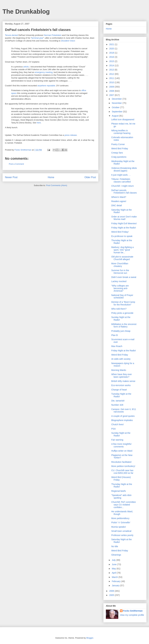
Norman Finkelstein (53, 35)
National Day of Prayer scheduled (122, 296)
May (114, 569)
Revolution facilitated (121, 462)
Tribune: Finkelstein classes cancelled (121, 180)
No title (115, 546)
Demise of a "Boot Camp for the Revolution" (123, 303)
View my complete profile (132, 615)
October (116, 107)
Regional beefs (119, 491)
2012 (112, 74)
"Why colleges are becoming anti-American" (120, 288)
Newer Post (11, 177)
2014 (112, 65)
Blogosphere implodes (122, 420)
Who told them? (119, 309)
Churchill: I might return (123, 186)
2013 (112, 70)
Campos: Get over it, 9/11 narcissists (124, 411)
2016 (112, 57)
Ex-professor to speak (122, 236)
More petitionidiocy (120, 518)
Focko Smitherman (133, 611)
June (114, 564)
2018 (112, 53)
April (114, 573)
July (114, 560)
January (116, 585)
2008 (112, 91)
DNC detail (117, 205)
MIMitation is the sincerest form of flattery (124, 325)
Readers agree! (119, 201)
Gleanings (116, 555)
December (117, 99)
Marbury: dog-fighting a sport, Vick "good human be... (122, 250)
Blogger (90, 638)
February (116, 581)
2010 (112, 82)
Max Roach (117, 346)
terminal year (37, 38)
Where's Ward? (119, 197)
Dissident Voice (68, 41)
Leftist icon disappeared (123, 119)
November (117, 103)
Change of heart (119, 390)
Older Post (90, 177)
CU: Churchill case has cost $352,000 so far (122, 472)
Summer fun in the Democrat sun (120, 272)
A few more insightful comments (121, 445)
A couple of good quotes (123, 416)
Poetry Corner (118, 144)
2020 (112, 49)
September (117, 112)
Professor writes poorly (122, 535)
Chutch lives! (117, 424)
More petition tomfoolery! (123, 466)
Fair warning (117, 440)
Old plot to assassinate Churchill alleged (122, 258)
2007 (112, 95)
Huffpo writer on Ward (122, 451)
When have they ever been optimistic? (122, 376)
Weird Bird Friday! (120, 232)
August (115, 116)
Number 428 (117, 405)
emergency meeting (44, 72)
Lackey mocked (119, 281)
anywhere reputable (46, 86)
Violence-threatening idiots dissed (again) (124, 169)
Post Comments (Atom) (57, 185)
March (115, 577)
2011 (112, 78)
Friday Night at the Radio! (124, 228)
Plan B (114, 335)
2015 (112, 61)
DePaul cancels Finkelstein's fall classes (124, 192)
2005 (112, 595)
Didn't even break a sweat (124, 277)
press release (71, 135)
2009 (112, 87)
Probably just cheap (121, 331)
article (26, 67)
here (39, 123)
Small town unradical (121, 531)
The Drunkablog (26, 11)
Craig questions (119, 157)
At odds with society (121, 359)
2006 (112, 591)
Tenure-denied (11, 35)
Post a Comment (16, 164)
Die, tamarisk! (118, 401)
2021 (112, 44)
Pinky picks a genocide (122, 313)
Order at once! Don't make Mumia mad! (124, 218)
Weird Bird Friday (120, 149)
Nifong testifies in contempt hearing (121, 132)
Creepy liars (117, 153)
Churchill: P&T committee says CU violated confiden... (124, 505)
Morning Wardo (119, 370)
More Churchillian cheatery (120, 265)
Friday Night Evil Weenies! (124, 223)
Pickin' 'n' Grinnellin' (121, 522)
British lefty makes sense (123, 381)
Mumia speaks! (119, 527)
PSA (113, 429)
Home (51, 177)
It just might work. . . (121, 175)
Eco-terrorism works (121, 385)
